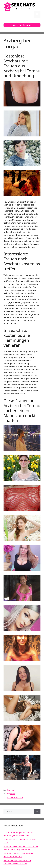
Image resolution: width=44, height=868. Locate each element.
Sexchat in (11, 790)
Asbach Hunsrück (15, 797)
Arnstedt (11, 794)
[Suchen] (37, 812)
